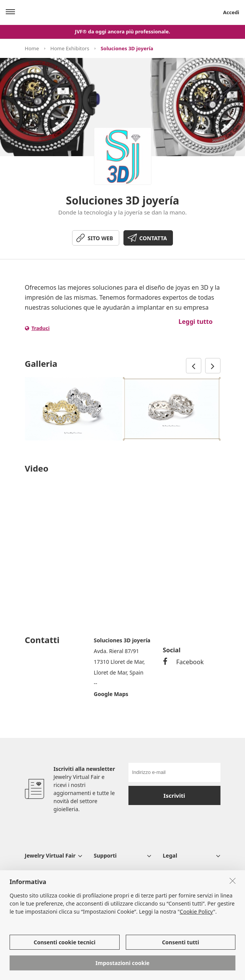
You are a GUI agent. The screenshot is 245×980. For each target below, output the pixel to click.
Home (32, 48)
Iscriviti (174, 795)
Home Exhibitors (70, 48)
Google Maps (111, 694)
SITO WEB (100, 238)
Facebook (183, 662)
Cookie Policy (196, 912)
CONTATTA (153, 238)
